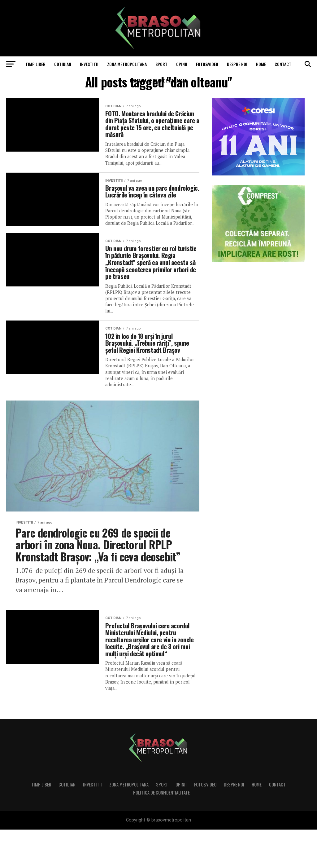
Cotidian (63, 64)
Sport (161, 64)
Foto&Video (207, 64)
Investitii (89, 64)
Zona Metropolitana (127, 64)
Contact (283, 64)
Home (261, 64)
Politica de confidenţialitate (158, 80)
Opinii (182, 64)
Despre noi (237, 64)
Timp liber (35, 64)
